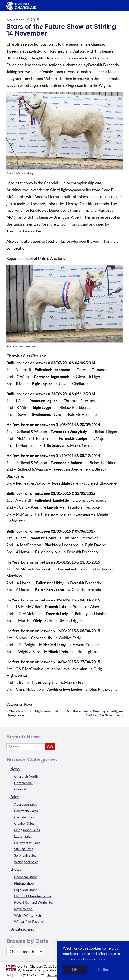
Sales (15, 797)
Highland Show (25, 890)
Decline (103, 969)
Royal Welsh (23, 909)
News (28, 704)
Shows (16, 869)
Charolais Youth (26, 776)
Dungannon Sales (27, 830)
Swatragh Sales (25, 855)
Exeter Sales (23, 836)
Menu (117, 2)
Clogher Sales (24, 823)
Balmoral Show (25, 877)
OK (75, 969)
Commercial (23, 783)
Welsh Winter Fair (28, 915)
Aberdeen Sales (26, 804)
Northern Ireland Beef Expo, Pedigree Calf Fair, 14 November (95, 713)
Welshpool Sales (26, 862)
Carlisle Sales (24, 817)
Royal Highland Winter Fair (35, 902)
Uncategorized (22, 929)
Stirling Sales (24, 849)
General (20, 789)
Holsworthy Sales (27, 843)
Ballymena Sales (26, 811)
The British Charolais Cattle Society (20, 6)
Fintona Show (24, 883)
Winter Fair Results (29, 922)
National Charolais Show (33, 896)
